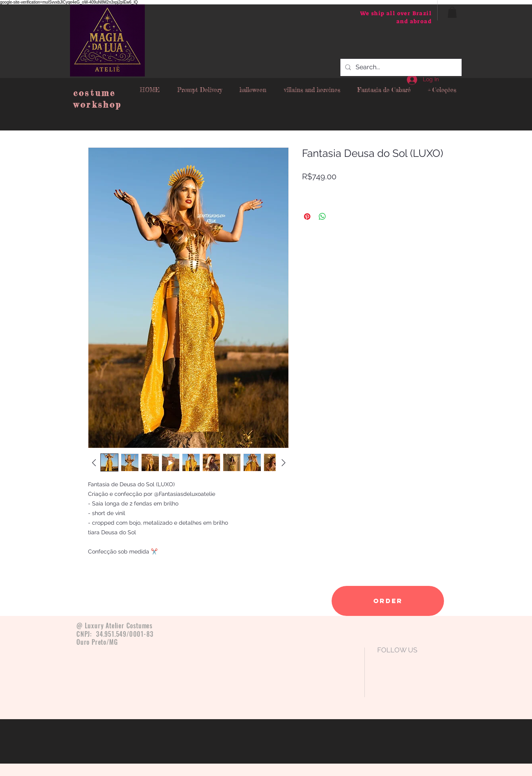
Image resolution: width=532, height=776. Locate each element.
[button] (452, 12)
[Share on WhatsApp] (322, 217)
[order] (388, 601)
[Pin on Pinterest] (307, 217)
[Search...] (400, 67)
